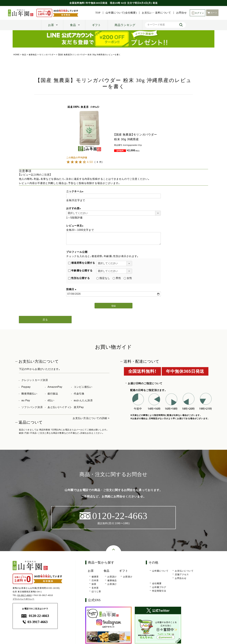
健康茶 (95, 577)
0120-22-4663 (35, 616)
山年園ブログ (159, 587)
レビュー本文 (75, 226)
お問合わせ (181, 578)
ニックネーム (75, 191)
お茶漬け (112, 584)
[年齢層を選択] (114, 271)
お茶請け (112, 577)
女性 (128, 278)
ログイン (197, 13)
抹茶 (94, 584)
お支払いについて (184, 571)
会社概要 (157, 584)
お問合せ (181, 13)
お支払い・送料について (156, 13)
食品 (73, 25)
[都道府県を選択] (114, 263)
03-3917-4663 (25, 595)
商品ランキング (125, 25)
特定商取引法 (159, 591)
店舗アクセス (182, 575)
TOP (98, 13)
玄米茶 (95, 588)
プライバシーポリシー (23, 599)
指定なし (103, 278)
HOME (16, 55)
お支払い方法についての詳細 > (91, 418)
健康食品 (33, 55)
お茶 (51, 25)
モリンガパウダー (47, 55)
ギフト (96, 25)
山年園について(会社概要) (121, 13)
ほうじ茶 (96, 592)
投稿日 (72, 289)
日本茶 (95, 580)
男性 (117, 278)
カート (212, 13)
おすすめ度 (74, 208)
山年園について (160, 571)
